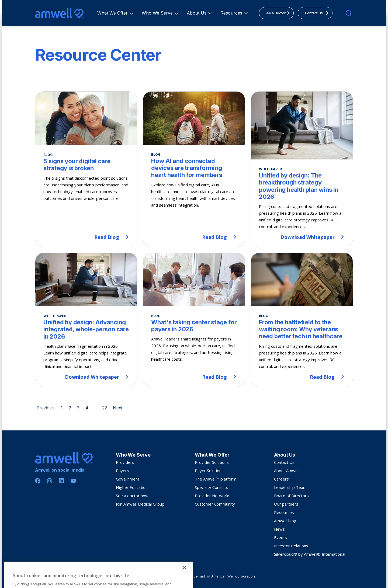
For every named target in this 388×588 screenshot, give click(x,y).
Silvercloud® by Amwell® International (310, 554)
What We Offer (113, 13)
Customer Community (215, 504)
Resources (232, 13)
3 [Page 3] (78, 408)
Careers (281, 479)
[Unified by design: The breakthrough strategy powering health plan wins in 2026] (302, 169)
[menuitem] (112, 13)
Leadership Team (290, 487)
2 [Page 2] (70, 408)
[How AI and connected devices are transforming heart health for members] (194, 169)
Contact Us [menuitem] (318, 13)
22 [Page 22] (105, 408)
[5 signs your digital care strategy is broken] (86, 169)
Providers (125, 462)
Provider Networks (213, 496)
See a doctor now (132, 496)
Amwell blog (285, 521)
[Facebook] (38, 481)
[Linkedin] (61, 481)
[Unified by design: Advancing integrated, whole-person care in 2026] (86, 320)
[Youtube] (73, 481)
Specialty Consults (212, 487)
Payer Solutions (209, 471)
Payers (122, 471)
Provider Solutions (212, 462)
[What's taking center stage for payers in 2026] (194, 320)
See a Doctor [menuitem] (279, 13)
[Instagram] (50, 481)
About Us (197, 13)
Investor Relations (291, 546)
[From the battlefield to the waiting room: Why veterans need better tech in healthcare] (302, 320)
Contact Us (284, 462)
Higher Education (132, 487)
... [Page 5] (95, 408)
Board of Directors (291, 496)
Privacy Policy (45, 576)
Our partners (286, 504)
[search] (349, 13)
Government (128, 479)
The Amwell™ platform (216, 479)
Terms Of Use (68, 576)
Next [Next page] (118, 408)
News (279, 529)
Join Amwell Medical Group (140, 504)
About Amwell (287, 471)
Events (280, 537)
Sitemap (87, 576)
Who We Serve (158, 13)
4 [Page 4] (87, 408)
